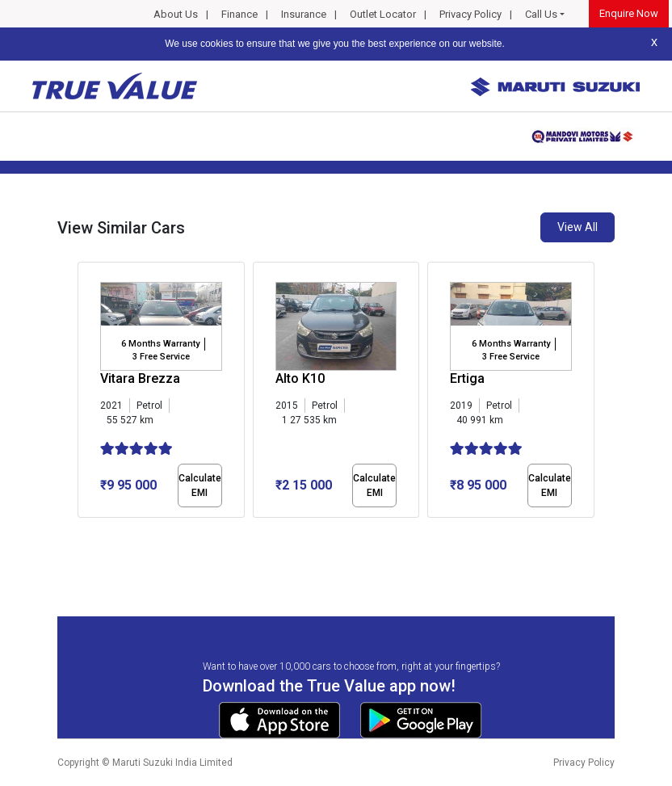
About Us (176, 14)
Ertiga (467, 378)
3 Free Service (161, 357)
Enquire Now (629, 13)
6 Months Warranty (160, 344)
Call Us (541, 14)
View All (577, 227)
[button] (82, 532)
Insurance (304, 14)
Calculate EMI (200, 485)
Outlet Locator (383, 14)
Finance (239, 14)
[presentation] (86, 393)
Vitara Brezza (140, 378)
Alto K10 (300, 378)
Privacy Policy (470, 14)
